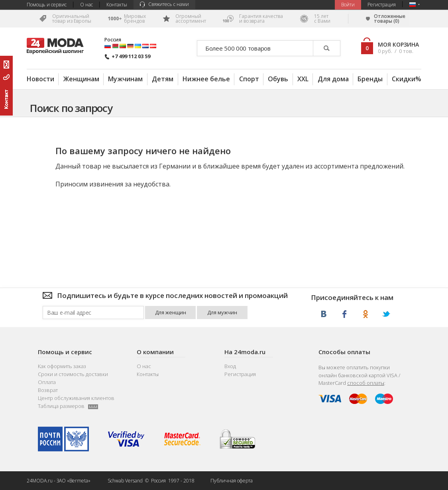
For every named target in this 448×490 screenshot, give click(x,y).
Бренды (370, 79)
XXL (303, 79)
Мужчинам (125, 79)
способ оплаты (366, 383)
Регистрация (382, 5)
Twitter (386, 314)
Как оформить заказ (62, 366)
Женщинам (81, 79)
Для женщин (171, 312)
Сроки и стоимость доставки (73, 374)
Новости (40, 79)
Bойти (348, 5)
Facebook (345, 314)
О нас (86, 5)
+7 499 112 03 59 (127, 56)
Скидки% (407, 79)
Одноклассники (365, 314)
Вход (230, 366)
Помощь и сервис (47, 5)
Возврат (48, 390)
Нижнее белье (206, 79)
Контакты (117, 5)
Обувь (278, 79)
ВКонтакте (324, 314)
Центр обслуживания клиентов (76, 398)
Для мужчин (222, 312)
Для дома (333, 79)
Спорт (249, 79)
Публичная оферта (232, 481)
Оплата (47, 382)
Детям (163, 79)
